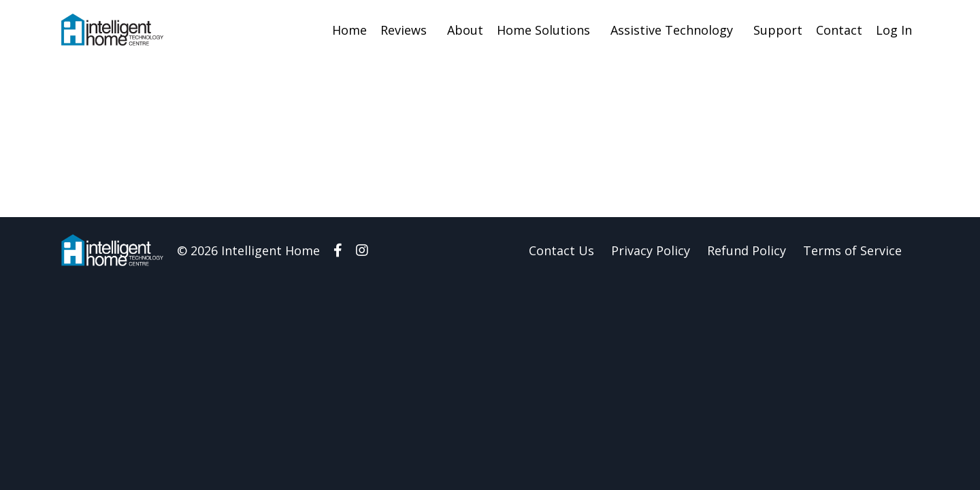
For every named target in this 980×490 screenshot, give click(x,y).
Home (349, 30)
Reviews (404, 30)
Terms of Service (852, 250)
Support (778, 30)
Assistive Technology (672, 30)
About (465, 30)
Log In (894, 30)
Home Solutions (543, 30)
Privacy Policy (651, 250)
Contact (839, 30)
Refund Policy (747, 250)
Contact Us (561, 250)
